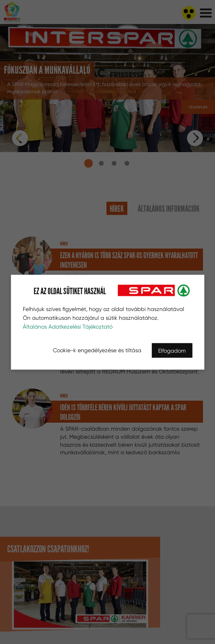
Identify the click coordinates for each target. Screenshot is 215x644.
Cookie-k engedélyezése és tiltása (97, 350)
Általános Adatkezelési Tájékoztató (68, 326)
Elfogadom (172, 350)
